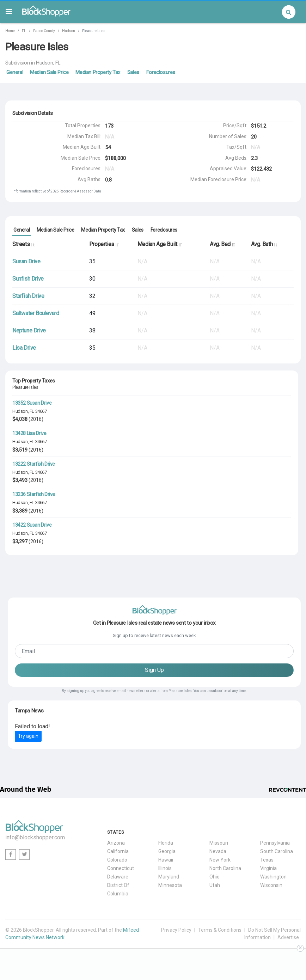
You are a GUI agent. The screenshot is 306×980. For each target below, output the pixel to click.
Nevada (218, 851)
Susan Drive (26, 261)
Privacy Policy (176, 930)
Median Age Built (160, 244)
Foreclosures (161, 72)
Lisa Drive (24, 348)
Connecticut (121, 868)
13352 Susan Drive (32, 403)
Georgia (167, 851)
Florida (166, 843)
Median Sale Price (49, 72)
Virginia (268, 868)
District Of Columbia (118, 889)
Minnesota (170, 885)
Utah (215, 885)
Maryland (169, 877)
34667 (41, 411)
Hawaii (166, 860)
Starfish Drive (28, 296)
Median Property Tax (98, 72)
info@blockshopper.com (35, 837)
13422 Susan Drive (32, 525)
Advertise (288, 937)
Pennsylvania (275, 843)
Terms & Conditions (220, 930)
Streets (23, 244)
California (118, 851)
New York (220, 860)
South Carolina (277, 851)
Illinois (165, 868)
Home (10, 31)
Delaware (118, 877)
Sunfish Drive (28, 279)
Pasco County (44, 31)
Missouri (219, 843)
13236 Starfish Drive (34, 494)
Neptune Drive (29, 330)
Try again (28, 736)
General (15, 72)
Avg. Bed (222, 244)
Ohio (215, 877)
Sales (133, 72)
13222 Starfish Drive (34, 464)
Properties (104, 244)
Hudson (69, 31)
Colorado (117, 860)
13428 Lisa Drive (29, 433)
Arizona (116, 843)
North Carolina (225, 868)
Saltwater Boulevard (36, 313)
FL (24, 31)
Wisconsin (271, 885)
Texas (267, 860)
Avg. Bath (264, 244)
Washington (273, 877)
